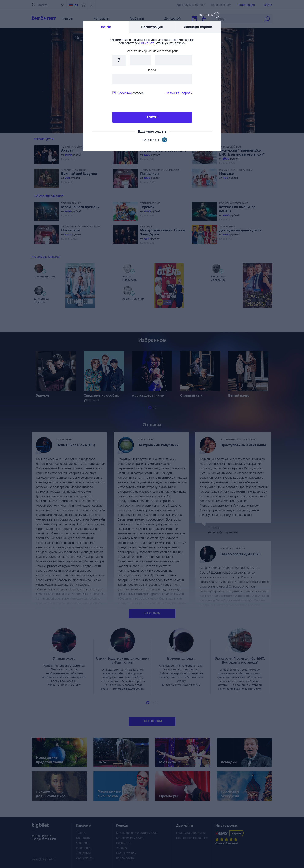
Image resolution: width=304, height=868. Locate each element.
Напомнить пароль (179, 93)
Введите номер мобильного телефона (152, 51)
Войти (106, 27)
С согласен (129, 93)
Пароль (152, 70)
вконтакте (151, 140)
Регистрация (152, 27)
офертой (126, 93)
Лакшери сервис (198, 27)
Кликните (148, 43)
